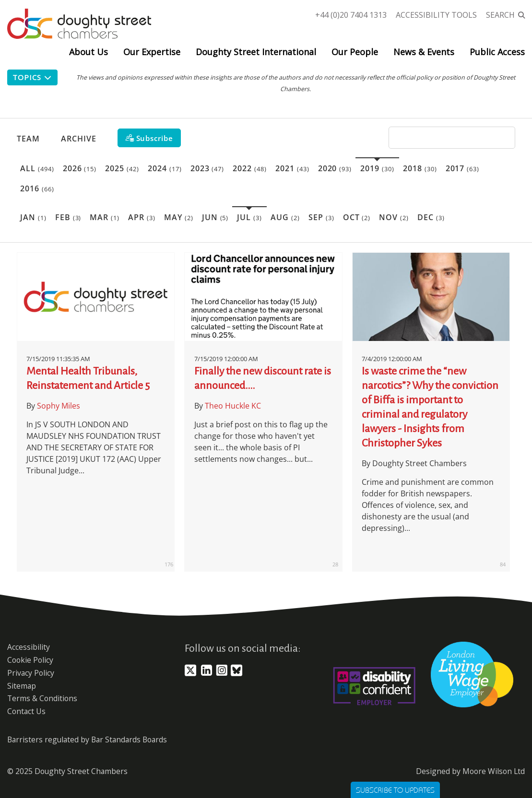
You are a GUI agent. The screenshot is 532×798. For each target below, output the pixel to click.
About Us (89, 52)
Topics (32, 77)
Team (28, 139)
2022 (250, 168)
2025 (122, 168)
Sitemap (22, 686)
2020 (335, 168)
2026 (80, 168)
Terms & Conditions (42, 698)
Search (500, 15)
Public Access (497, 52)
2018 (420, 168)
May (179, 217)
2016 (37, 188)
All (37, 168)
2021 (292, 168)
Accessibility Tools (436, 15)
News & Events (424, 52)
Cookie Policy (30, 660)
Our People (355, 52)
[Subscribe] (149, 138)
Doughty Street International (256, 52)
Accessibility (29, 647)
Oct (357, 217)
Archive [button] (79, 139)
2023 (207, 168)
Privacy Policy (31, 673)
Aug (285, 217)
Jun (215, 217)
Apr (142, 217)
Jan (33, 217)
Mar (105, 217)
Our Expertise (152, 52)
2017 (463, 168)
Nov (394, 217)
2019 (377, 168)
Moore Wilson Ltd (494, 771)
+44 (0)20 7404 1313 (351, 15)
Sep (321, 217)
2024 (165, 168)
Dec (431, 217)
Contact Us (26, 711)
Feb (68, 217)
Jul (249, 217)
